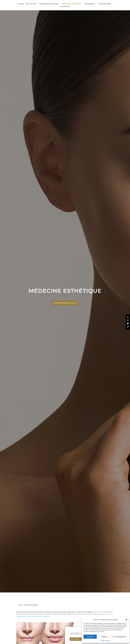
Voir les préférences (120, 637)
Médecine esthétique (71, 4)
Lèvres (75, 634)
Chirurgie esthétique (49, 4)
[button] (126, 620)
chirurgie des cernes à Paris (41, 616)
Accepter (90, 637)
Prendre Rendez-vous (65, 303)
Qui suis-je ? (32, 4)
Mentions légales (105, 641)
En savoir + (76, 639)
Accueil (21, 4)
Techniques (90, 4)
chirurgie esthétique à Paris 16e (81, 614)
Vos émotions (105, 4)
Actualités (65, 7)
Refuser (104, 637)
